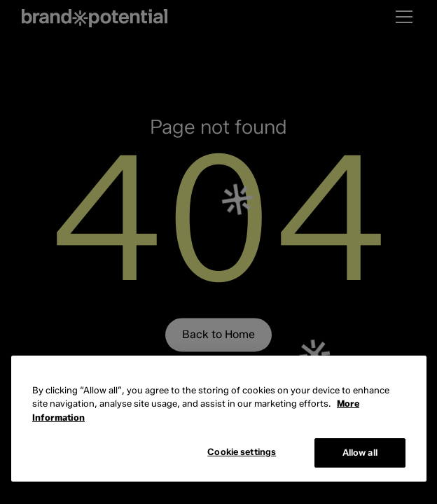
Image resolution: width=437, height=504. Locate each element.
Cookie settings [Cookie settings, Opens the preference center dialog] (242, 451)
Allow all (360, 452)
